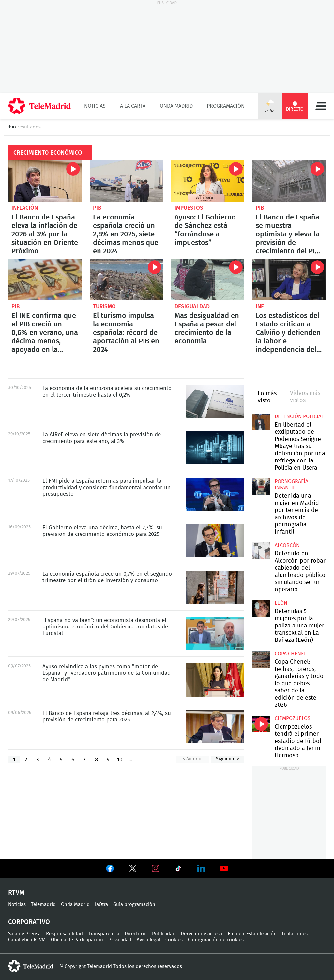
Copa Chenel (291, 654)
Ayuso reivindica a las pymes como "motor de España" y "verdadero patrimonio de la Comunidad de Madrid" (215, 680)
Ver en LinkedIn (201, 868)
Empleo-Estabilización (252, 934)
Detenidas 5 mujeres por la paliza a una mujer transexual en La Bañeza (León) (261, 609)
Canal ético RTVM (27, 940)
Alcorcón (287, 545)
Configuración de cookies (216, 940)
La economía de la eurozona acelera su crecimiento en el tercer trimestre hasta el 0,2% (215, 402)
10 (120, 759)
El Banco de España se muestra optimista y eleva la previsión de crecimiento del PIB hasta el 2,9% (289, 181)
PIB (97, 208)
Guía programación (134, 905)
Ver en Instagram (156, 868)
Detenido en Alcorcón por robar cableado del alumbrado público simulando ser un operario (261, 551)
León (281, 603)
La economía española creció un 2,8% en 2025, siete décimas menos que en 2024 (126, 181)
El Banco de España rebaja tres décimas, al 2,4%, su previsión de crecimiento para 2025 (215, 726)
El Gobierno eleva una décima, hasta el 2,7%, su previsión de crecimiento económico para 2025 (215, 541)
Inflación (25, 208)
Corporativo (29, 922)
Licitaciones (295, 934)
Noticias (95, 106)
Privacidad (120, 940)
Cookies (174, 940)
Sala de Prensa (24, 934)
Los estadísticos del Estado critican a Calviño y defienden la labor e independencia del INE (289, 279)
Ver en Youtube (224, 868)
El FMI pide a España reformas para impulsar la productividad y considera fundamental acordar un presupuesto (215, 494)
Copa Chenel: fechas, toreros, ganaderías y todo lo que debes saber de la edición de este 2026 (261, 659)
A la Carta (133, 106)
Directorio (136, 934)
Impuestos (189, 208)
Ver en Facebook (110, 870)
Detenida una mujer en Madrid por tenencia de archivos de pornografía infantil (261, 487)
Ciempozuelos (293, 718)
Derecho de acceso (202, 934)
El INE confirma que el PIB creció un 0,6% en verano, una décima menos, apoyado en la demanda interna (45, 279)
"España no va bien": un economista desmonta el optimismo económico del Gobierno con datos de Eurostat (215, 633)
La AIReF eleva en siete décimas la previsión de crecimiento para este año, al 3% (215, 448)
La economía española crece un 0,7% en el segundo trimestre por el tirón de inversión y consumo (215, 587)
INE (260, 306)
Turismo (104, 306)
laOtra (101, 905)
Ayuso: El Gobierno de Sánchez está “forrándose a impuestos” (208, 181)
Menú (321, 106)
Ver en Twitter (133, 870)
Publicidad (164, 934)
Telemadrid (43, 905)
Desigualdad (192, 306)
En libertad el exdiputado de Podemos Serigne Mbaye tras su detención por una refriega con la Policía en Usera (261, 422)
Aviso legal (148, 940)
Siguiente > (228, 759)
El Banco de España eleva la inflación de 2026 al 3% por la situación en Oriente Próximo (45, 181)
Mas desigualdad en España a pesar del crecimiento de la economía (208, 279)
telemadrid (31, 966)
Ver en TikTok (178, 870)
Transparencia (104, 934)
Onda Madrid (176, 106)
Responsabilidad (64, 934)
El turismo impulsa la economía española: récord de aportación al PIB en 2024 (126, 279)
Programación (226, 106)
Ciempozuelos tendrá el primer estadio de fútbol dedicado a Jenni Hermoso (261, 724)
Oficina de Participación (77, 940)
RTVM (16, 893)
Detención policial (299, 416)
